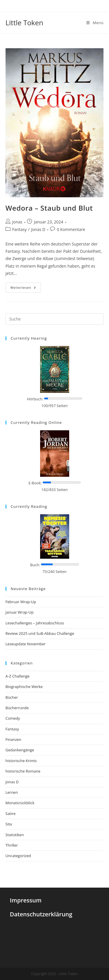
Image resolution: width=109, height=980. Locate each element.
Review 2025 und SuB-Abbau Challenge (40, 633)
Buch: (35, 565)
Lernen (12, 792)
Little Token (24, 23)
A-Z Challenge (18, 676)
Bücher (12, 697)
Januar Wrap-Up (20, 612)
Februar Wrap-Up (21, 602)
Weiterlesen (23, 287)
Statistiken (15, 835)
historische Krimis (21, 761)
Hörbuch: (35, 399)
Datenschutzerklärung (41, 914)
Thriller (12, 845)
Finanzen (14, 739)
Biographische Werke (24, 687)
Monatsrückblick (20, 803)
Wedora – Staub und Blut (49, 208)
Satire (11, 814)
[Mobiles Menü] (95, 23)
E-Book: (35, 483)
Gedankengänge (20, 750)
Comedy (13, 718)
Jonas (17, 222)
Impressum (26, 900)
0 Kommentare (71, 229)
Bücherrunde (17, 708)
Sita (9, 824)
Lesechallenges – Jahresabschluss (35, 623)
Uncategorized (18, 856)
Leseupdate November (26, 644)
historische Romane (23, 771)
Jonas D (38, 229)
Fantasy (19, 229)
